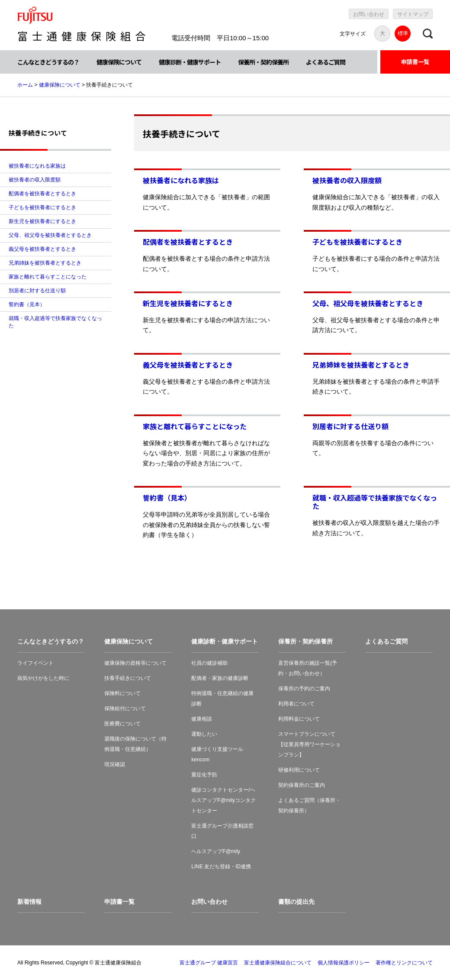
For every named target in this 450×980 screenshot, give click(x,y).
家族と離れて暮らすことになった (195, 426)
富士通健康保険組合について (278, 963)
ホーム (25, 85)
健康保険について (119, 62)
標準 (403, 33)
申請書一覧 (415, 62)
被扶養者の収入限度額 (347, 180)
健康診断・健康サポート (190, 62)
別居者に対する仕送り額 (350, 426)
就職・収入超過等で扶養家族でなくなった (375, 502)
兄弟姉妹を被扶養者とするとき (361, 365)
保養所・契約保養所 (263, 62)
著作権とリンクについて (404, 963)
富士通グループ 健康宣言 (209, 963)
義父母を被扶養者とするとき (188, 365)
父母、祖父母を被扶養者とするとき (368, 303)
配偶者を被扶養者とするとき (188, 242)
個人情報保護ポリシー (344, 963)
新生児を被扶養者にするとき (188, 303)
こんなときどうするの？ (48, 62)
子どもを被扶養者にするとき (357, 242)
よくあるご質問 (326, 62)
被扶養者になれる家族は (181, 180)
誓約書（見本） (167, 498)
